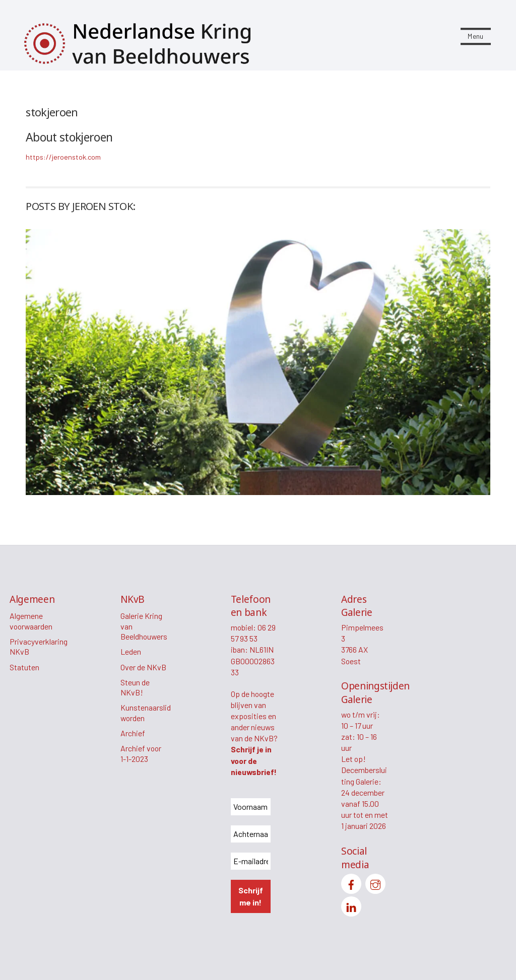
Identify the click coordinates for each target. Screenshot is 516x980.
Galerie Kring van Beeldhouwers (144, 626)
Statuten (24, 667)
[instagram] (375, 883)
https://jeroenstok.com (63, 157)
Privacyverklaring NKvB (39, 647)
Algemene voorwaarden (31, 621)
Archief (133, 733)
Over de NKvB (143, 667)
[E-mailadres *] (251, 861)
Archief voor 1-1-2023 (141, 753)
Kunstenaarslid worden (146, 713)
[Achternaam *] (251, 834)
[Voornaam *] (251, 807)
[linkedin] (351, 905)
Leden (131, 651)
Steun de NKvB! (135, 687)
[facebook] (351, 883)
